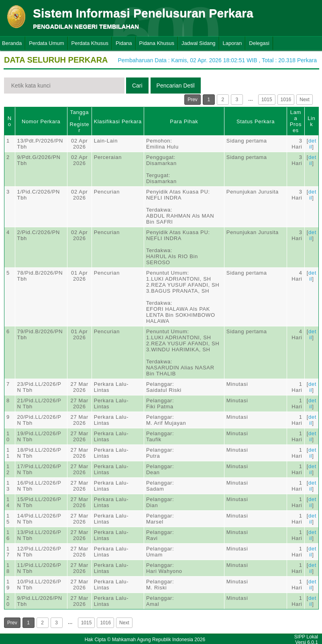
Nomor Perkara (41, 121)
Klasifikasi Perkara (118, 121)
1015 (267, 100)
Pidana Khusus (157, 43)
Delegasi (259, 43)
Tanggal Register (79, 121)
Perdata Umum (46, 43)
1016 (286, 100)
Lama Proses (296, 121)
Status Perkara (256, 121)
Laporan (232, 43)
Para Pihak (184, 121)
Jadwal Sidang (199, 43)
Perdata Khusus (90, 43)
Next (305, 100)
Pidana (124, 43)
